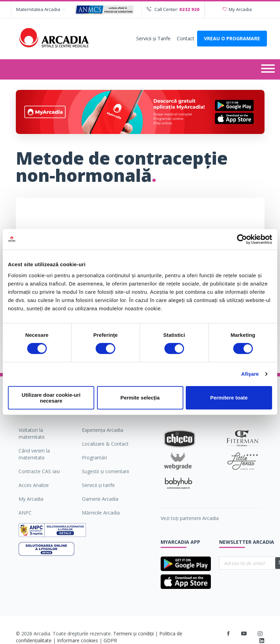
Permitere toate (229, 398)
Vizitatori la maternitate (32, 433)
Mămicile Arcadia (101, 513)
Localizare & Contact (105, 444)
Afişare (250, 374)
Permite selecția (140, 398)
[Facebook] (228, 634)
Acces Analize (34, 485)
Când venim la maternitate (34, 454)
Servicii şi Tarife (153, 38)
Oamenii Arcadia (100, 499)
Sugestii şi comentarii (105, 471)
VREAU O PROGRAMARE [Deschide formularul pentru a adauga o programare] (232, 38)
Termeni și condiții (133, 633)
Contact (186, 38)
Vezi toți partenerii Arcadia (190, 518)
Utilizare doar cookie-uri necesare (51, 398)
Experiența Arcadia (103, 430)
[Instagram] (260, 634)
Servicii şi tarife (98, 485)
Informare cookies (78, 640)
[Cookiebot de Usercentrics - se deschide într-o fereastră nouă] (242, 239)
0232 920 (189, 9)
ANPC (25, 513)
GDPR (110, 640)
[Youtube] (244, 634)
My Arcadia (237, 9)
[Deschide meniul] (268, 69)
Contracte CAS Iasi (39, 471)
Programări (94, 458)
